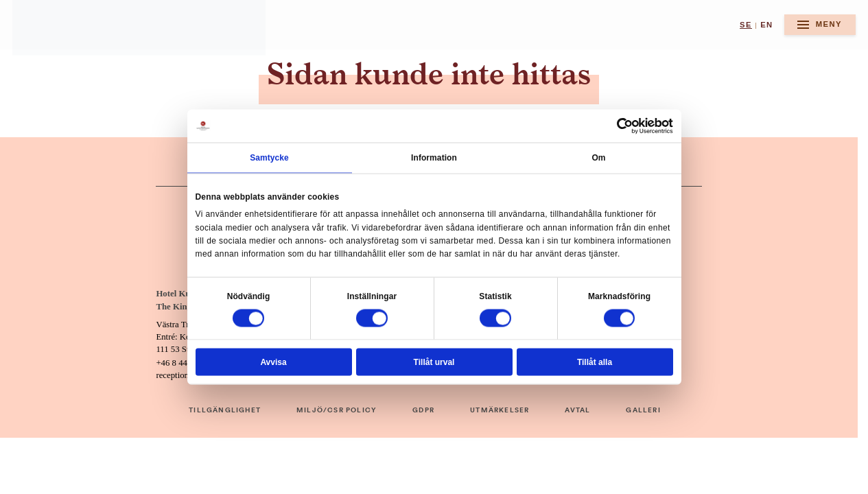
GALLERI (643, 410)
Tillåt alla (595, 362)
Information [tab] (434, 158)
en (766, 25)
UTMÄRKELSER (500, 410)
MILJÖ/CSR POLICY (337, 410)
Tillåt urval (434, 362)
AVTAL (577, 410)
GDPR (423, 410)
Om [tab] (598, 158)
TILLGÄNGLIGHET (225, 410)
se (746, 25)
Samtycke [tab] (269, 158)
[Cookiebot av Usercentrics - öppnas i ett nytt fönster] (625, 126)
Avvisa (273, 362)
